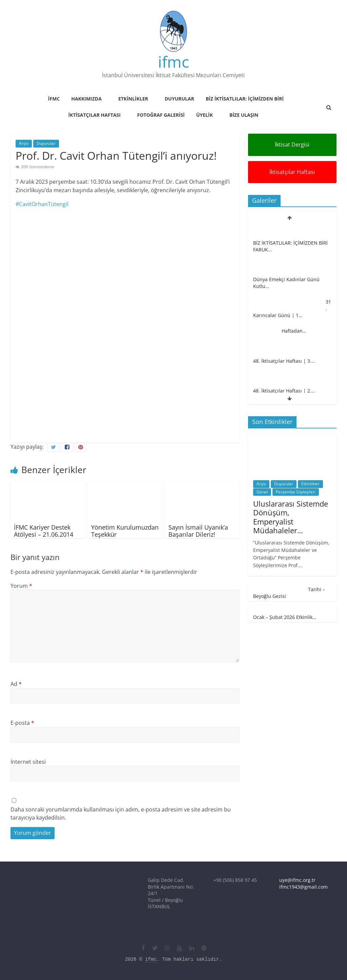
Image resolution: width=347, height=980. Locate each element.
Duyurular (179, 99)
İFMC (54, 99)
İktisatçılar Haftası (94, 115)
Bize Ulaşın (244, 115)
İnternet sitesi (28, 762)
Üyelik (205, 115)
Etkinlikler (133, 99)
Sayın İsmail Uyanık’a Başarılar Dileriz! (198, 531)
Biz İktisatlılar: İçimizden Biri (245, 99)
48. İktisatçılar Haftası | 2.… (284, 391)
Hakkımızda (86, 99)
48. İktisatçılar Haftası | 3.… (284, 361)
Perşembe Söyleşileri (296, 492)
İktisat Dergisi (292, 144)
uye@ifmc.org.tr (297, 880)
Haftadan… (294, 331)
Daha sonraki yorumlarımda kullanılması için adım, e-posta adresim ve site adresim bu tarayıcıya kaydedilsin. (121, 814)
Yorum (21, 586)
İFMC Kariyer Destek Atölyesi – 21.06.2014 (44, 531)
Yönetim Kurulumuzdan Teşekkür (125, 531)
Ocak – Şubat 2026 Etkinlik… (285, 617)
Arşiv (24, 143)
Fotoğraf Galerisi (161, 115)
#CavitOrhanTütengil (42, 204)
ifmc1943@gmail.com (303, 887)
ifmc (173, 62)
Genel (262, 492)
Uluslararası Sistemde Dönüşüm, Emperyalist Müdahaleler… (291, 517)
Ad (16, 684)
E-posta (22, 723)
